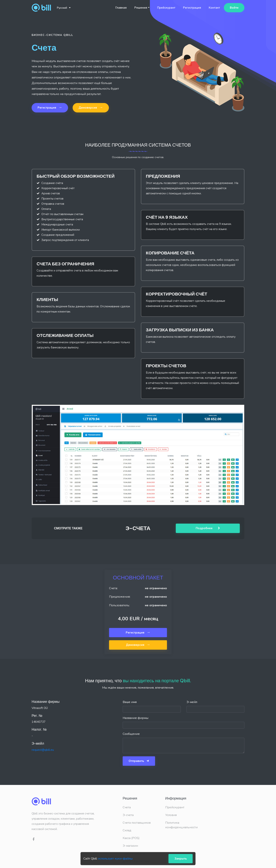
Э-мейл (192, 702)
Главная (121, 8)
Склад (127, 830)
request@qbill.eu (43, 750)
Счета (127, 807)
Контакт (214, 8)
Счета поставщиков (137, 823)
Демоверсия (91, 107)
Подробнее (208, 528)
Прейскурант (166, 8)
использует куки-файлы (115, 859)
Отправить (139, 761)
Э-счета (128, 815)
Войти (234, 8)
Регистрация (192, 8)
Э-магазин (130, 846)
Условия (171, 815)
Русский (64, 8)
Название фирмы (136, 718)
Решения (141, 8)
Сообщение (131, 734)
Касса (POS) (131, 838)
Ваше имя (130, 702)
